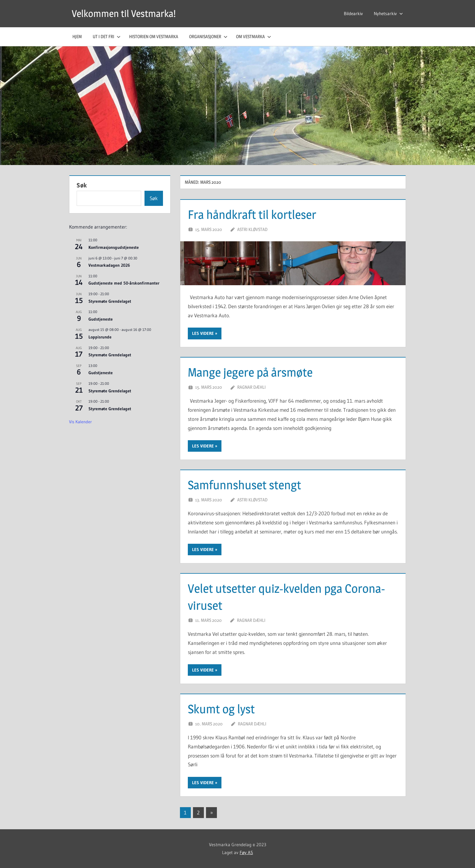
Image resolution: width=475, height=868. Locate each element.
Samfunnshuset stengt (244, 485)
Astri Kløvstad (252, 229)
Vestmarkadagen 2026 (109, 265)
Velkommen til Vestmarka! (124, 13)
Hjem (77, 36)
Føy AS (246, 852)
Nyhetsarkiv (388, 13)
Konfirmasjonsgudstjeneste (114, 247)
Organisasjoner (208, 36)
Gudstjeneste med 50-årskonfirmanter (124, 283)
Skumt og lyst (221, 709)
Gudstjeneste (101, 319)
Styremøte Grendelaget (110, 301)
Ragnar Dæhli (251, 387)
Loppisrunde (100, 337)
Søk (82, 185)
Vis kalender (80, 422)
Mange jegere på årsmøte (250, 372)
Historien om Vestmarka (154, 36)
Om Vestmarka (254, 36)
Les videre (203, 333)
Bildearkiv (353, 13)
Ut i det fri (107, 36)
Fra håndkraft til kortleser (252, 215)
